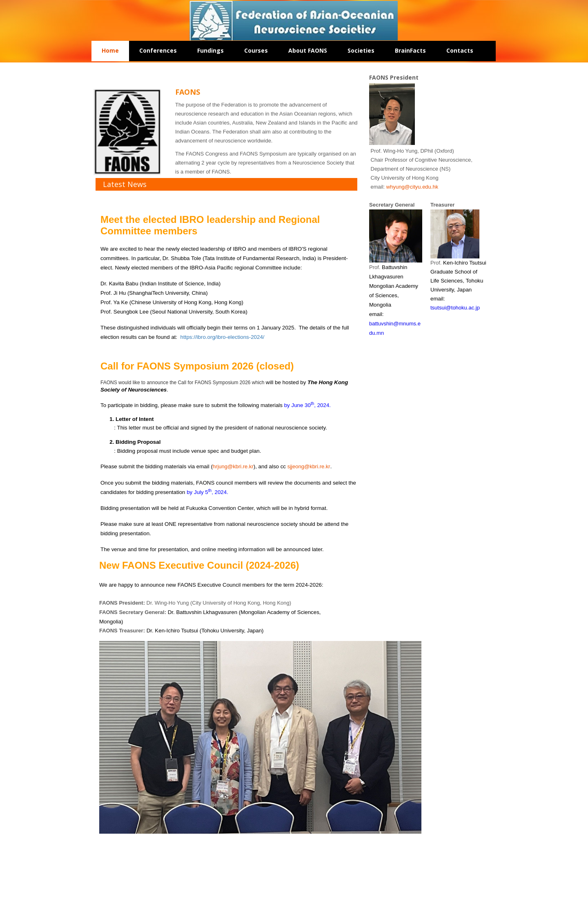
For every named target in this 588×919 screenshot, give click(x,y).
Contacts (460, 50)
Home (110, 50)
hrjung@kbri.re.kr (233, 466)
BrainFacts (410, 50)
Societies (361, 50)
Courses (256, 50)
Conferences (158, 50)
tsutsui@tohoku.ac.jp (455, 308)
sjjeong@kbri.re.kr (309, 466)
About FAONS (308, 50)
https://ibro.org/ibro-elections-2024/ (223, 337)
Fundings (210, 50)
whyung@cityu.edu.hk (412, 187)
